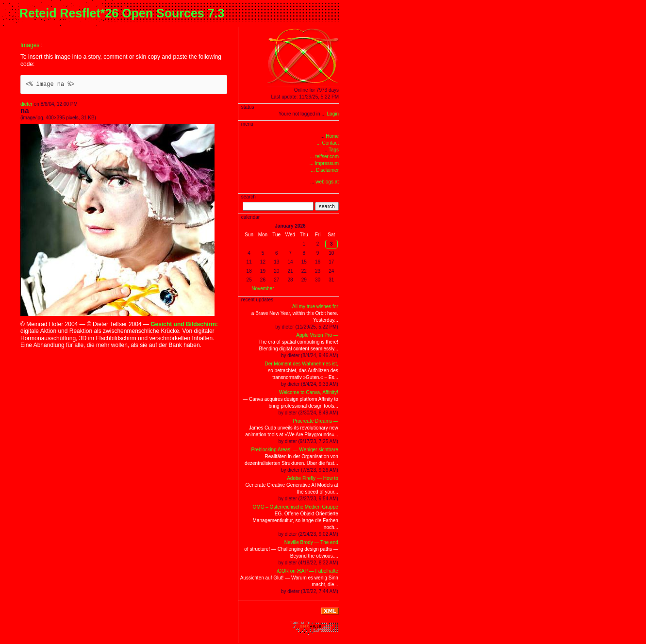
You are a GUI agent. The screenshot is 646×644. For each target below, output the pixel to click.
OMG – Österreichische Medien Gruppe (296, 507)
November (263, 289)
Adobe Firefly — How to (313, 478)
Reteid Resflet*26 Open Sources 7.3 (122, 13)
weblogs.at (327, 182)
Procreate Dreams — (315, 421)
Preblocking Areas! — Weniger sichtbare (294, 450)
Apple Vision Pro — (317, 335)
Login (333, 114)
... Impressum (324, 163)
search (327, 206)
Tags (334, 150)
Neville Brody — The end (311, 542)
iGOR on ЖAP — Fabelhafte (307, 571)
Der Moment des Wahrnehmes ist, (301, 364)
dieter (26, 104)
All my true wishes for (315, 306)
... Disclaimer (325, 170)
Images (30, 45)
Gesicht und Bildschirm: (184, 324)
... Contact (328, 143)
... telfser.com (324, 157)
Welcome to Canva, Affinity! (309, 392)
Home (332, 136)
